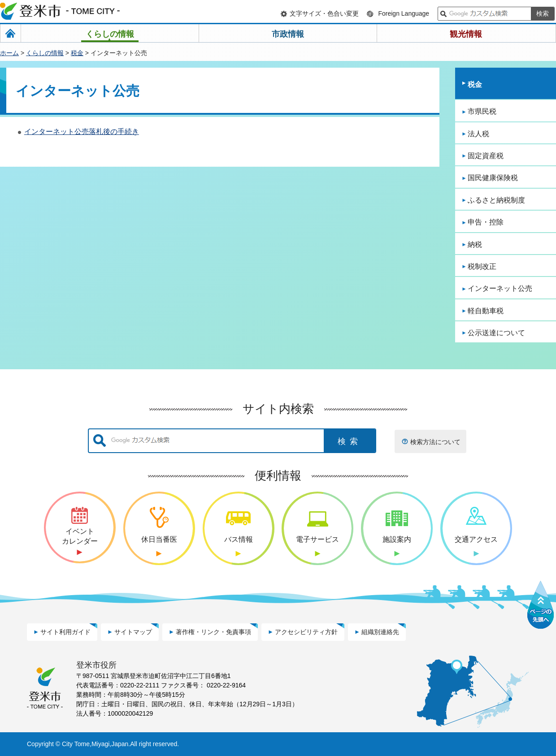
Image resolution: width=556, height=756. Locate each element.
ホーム (9, 53)
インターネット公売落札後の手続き (82, 132)
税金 (77, 53)
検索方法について (435, 442)
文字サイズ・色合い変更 (324, 13)
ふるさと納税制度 (496, 200)
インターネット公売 (500, 288)
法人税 (478, 134)
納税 (475, 244)
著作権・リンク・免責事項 (213, 632)
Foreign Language (404, 13)
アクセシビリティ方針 (306, 632)
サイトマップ (133, 632)
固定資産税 (486, 156)
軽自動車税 (486, 311)
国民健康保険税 (493, 178)
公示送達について (496, 333)
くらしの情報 (45, 53)
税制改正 (482, 266)
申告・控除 (486, 222)
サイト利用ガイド (65, 632)
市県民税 (482, 111)
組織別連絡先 (380, 632)
